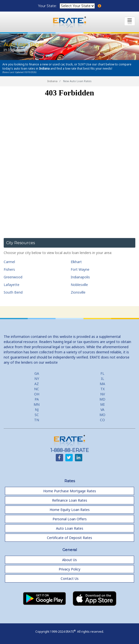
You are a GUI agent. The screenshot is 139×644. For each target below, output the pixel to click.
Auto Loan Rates (70, 528)
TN (37, 420)
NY (37, 379)
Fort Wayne (80, 269)
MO (102, 415)
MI (102, 404)
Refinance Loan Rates (70, 500)
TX (103, 389)
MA (102, 384)
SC (37, 415)
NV (103, 394)
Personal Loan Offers (70, 519)
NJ (37, 410)
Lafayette (12, 285)
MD (102, 399)
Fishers (9, 269)
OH (37, 394)
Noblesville (79, 285)
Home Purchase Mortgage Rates (70, 491)
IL (103, 379)
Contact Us (70, 578)
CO (102, 420)
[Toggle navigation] (130, 21)
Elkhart (76, 262)
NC (37, 389)
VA (102, 410)
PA (37, 399)
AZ (37, 384)
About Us (69, 560)
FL (102, 373)
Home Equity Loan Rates (70, 510)
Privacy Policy (69, 569)
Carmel (9, 262)
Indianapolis (80, 277)
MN (37, 404)
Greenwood (13, 277)
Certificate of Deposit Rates (69, 538)
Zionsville (78, 292)
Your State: (48, 6)
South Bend (13, 292)
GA (37, 373)
